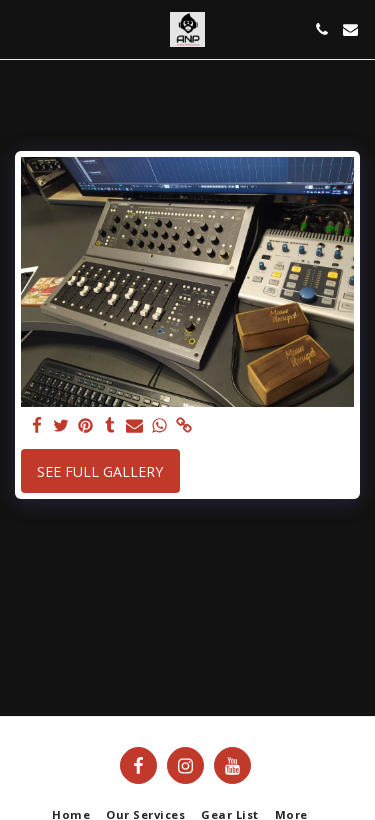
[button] (22, 28)
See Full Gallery (100, 471)
